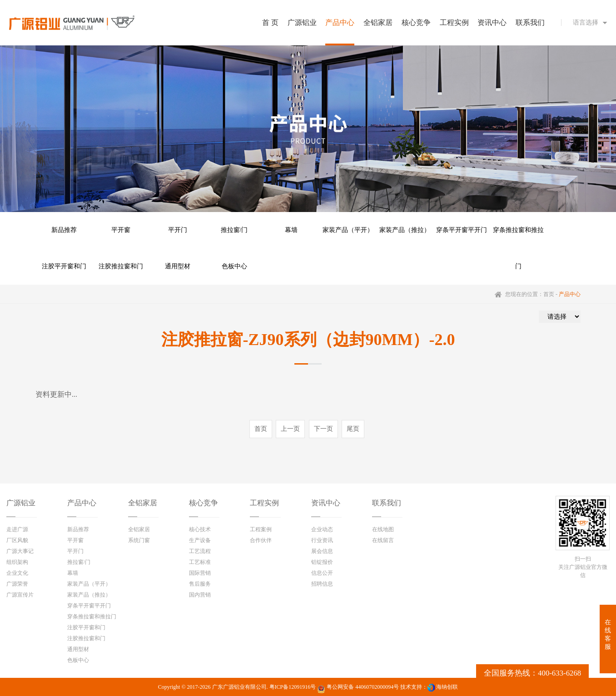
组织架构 (17, 562)
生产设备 (200, 540)
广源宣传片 (20, 595)
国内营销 (200, 595)
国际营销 (200, 573)
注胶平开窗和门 (64, 266)
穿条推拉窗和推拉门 (518, 237)
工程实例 (264, 503)
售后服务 (200, 584)
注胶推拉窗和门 (121, 266)
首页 (549, 294)
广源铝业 (21, 503)
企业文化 (17, 573)
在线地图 (383, 529)
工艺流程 (200, 551)
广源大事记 (20, 551)
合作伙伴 (261, 540)
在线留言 (383, 540)
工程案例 (261, 529)
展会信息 (322, 551)
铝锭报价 (322, 562)
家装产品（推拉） (405, 230)
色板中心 (234, 266)
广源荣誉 (17, 584)
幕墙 (291, 230)
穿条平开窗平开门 (462, 230)
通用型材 (178, 266)
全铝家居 (143, 503)
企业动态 (322, 529)
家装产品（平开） (348, 230)
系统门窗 (139, 540)
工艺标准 (200, 562)
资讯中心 (326, 503)
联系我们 (387, 503)
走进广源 (17, 529)
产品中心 (82, 503)
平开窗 (121, 230)
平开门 (178, 230)
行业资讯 (322, 540)
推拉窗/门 (234, 230)
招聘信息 (322, 584)
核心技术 (200, 529)
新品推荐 (64, 230)
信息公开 (322, 573)
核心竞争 (204, 503)
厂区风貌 (17, 540)
